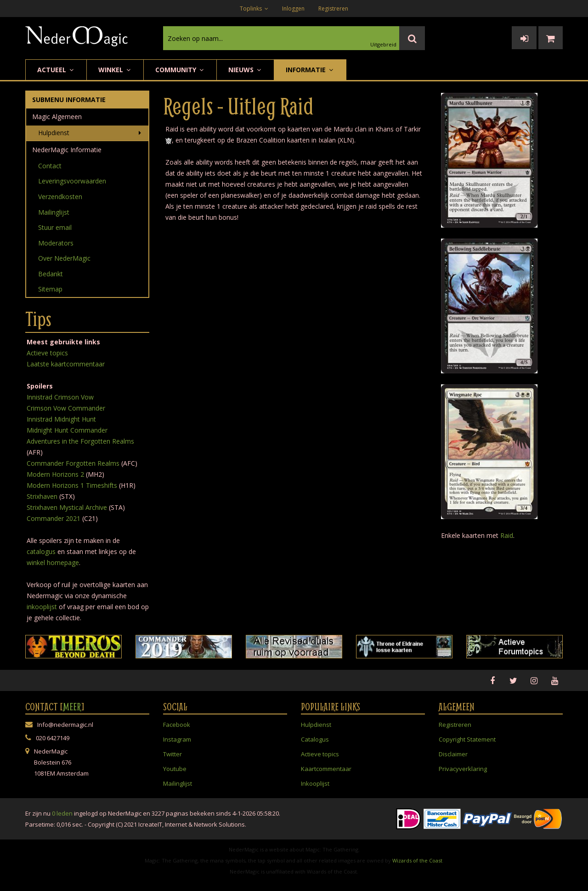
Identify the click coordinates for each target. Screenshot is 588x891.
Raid (507, 535)
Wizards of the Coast (417, 860)
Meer (72, 707)
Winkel (115, 70)
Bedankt (51, 274)
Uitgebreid (383, 44)
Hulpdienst (54, 133)
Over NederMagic (64, 258)
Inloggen (293, 9)
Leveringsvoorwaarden (72, 181)
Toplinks (254, 9)
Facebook (177, 725)
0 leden (62, 813)
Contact (50, 166)
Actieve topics (47, 353)
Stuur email (55, 227)
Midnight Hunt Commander (67, 430)
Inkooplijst (315, 783)
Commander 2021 (54, 518)
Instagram (177, 739)
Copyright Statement (467, 739)
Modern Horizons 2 (55, 474)
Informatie (310, 70)
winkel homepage (53, 563)
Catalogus (315, 739)
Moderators (56, 243)
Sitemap (50, 289)
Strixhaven (42, 496)
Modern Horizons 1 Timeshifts (72, 485)
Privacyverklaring (463, 769)
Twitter (172, 754)
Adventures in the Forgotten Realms (80, 441)
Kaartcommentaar (326, 769)
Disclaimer (453, 754)
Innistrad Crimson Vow (60, 397)
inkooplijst (42, 607)
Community (180, 70)
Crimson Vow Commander (66, 408)
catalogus (41, 551)
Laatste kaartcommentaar (66, 364)
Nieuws (245, 70)
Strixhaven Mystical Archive (67, 507)
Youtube (175, 769)
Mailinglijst (54, 212)
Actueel (56, 70)
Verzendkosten (60, 197)
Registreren (333, 9)
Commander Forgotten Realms (73, 463)
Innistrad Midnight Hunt (61, 419)
